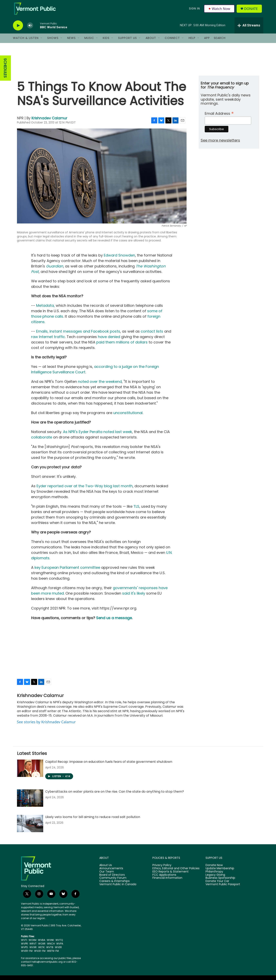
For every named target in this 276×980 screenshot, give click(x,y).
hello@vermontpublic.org (47, 966)
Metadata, (45, 309)
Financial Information (167, 882)
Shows (53, 42)
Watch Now (220, 10)
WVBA (42, 944)
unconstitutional (128, 417)
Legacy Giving (215, 879)
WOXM (33, 944)
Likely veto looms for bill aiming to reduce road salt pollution (93, 821)
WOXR (42, 947)
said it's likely (134, 597)
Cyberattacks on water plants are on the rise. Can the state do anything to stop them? (115, 795)
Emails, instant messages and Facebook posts (78, 335)
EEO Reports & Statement (171, 876)
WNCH (51, 947)
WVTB (50, 951)
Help (192, 42)
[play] (18, 29)
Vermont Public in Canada (118, 888)
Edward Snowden (119, 259)
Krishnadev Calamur (49, 122)
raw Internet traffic (48, 341)
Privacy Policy (162, 869)
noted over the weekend (100, 386)
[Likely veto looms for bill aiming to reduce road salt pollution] (30, 827)
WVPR (24, 947)
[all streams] (249, 29)
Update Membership (220, 872)
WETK (41, 951)
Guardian (55, 270)
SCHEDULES (5, 72)
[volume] (30, 29)
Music (89, 42)
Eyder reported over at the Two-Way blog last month (85, 490)
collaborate (42, 441)
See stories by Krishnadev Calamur (46, 726)
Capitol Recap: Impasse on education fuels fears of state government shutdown (109, 766)
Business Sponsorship (220, 882)
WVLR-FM (40, 955)
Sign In (194, 10)
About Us (106, 869)
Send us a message (114, 622)
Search (220, 42)
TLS (136, 510)
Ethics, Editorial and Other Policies (176, 872)
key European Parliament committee (67, 571)
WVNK (50, 944)
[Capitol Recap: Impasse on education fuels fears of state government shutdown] (30, 772)
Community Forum (113, 882)
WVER (58, 951)
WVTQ (59, 944)
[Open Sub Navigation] (42, 42)
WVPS (24, 951)
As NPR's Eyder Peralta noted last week (98, 436)
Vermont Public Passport (223, 888)
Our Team (107, 876)
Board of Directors (112, 879)
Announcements (111, 872)
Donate (252, 11)
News (71, 42)
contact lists (152, 335)
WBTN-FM (53, 955)
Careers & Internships (114, 885)
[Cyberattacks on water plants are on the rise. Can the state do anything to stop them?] (30, 802)
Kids (106, 42)
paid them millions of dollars (122, 346)
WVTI (24, 944)
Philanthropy (214, 876)
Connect (172, 42)
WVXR (33, 951)
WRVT (33, 947)
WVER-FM (27, 955)
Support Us (128, 42)
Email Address (219, 117)
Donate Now (214, 869)
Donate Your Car (217, 885)
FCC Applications (164, 879)
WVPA (60, 947)
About (151, 42)
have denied (109, 341)
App (207, 42)
